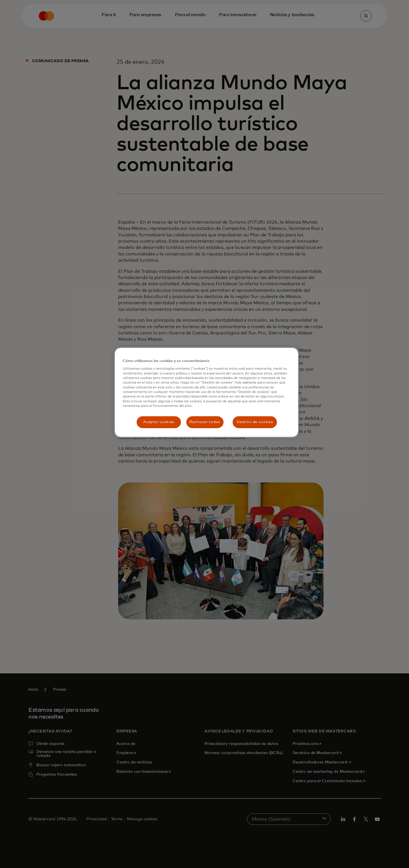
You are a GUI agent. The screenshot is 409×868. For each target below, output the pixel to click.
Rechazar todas (205, 422)
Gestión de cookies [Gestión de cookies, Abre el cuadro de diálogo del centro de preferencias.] (255, 422)
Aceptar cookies (159, 422)
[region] (206, 392)
